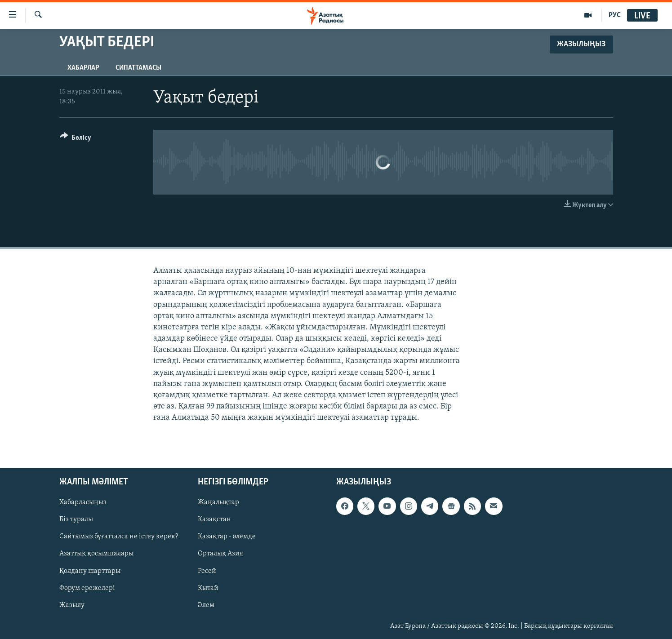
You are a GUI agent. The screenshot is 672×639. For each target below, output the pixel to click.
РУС (615, 15)
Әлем (206, 605)
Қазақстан (214, 519)
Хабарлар (83, 68)
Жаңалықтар (218, 502)
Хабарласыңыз (83, 502)
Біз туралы (76, 519)
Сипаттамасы (138, 68)
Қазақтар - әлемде (227, 537)
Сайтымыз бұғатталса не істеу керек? (119, 537)
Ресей (207, 571)
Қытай (208, 588)
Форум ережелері (87, 588)
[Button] (76, 139)
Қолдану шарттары (90, 571)
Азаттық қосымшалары (96, 554)
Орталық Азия (220, 554)
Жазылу (72, 605)
